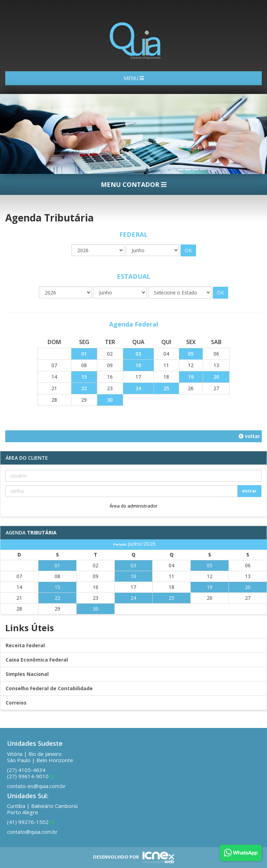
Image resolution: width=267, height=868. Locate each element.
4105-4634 (26, 770)
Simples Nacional (27, 674)
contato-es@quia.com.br (36, 786)
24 (138, 388)
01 (84, 354)
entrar (250, 491)
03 (138, 354)
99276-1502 (31, 822)
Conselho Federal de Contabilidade (49, 688)
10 (138, 365)
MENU (134, 78)
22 (84, 388)
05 (191, 354)
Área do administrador (133, 506)
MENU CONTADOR (134, 184)
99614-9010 (31, 776)
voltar (249, 436)
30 (110, 400)
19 (191, 377)
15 (84, 377)
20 (216, 377)
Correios (16, 703)
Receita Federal (25, 645)
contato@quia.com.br (32, 832)
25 (166, 388)
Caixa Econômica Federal (37, 660)
